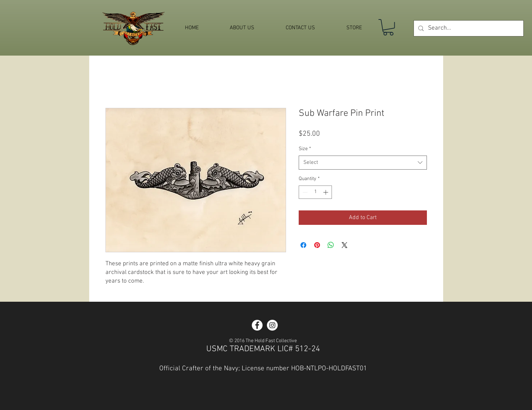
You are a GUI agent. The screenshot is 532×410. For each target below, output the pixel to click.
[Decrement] (304, 192)
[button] (388, 27)
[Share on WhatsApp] (331, 245)
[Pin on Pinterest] (317, 245)
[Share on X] (345, 245)
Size (305, 149)
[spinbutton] (315, 192)
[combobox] (363, 163)
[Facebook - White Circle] (257, 325)
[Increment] (326, 192)
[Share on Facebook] (303, 245)
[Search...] (468, 28)
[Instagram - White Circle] (272, 325)
